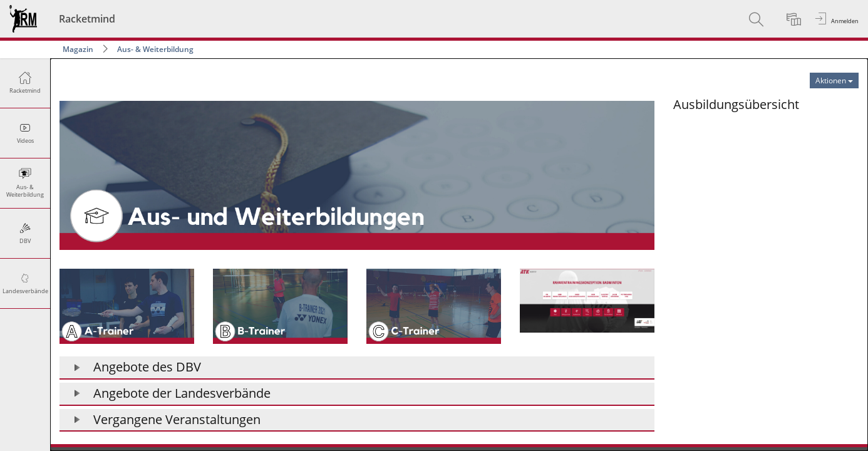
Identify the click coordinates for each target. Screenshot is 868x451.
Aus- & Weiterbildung (155, 49)
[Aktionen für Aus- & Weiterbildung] (834, 80)
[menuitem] (758, 19)
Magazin (78, 49)
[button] (357, 368)
